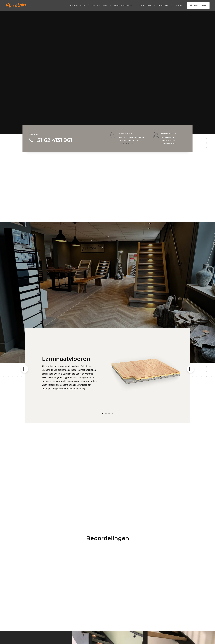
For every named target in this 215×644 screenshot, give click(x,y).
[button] (25, 402)
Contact (179, 5)
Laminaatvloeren (123, 5)
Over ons (163, 5)
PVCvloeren (145, 5)
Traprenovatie (78, 5)
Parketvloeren (100, 5)
